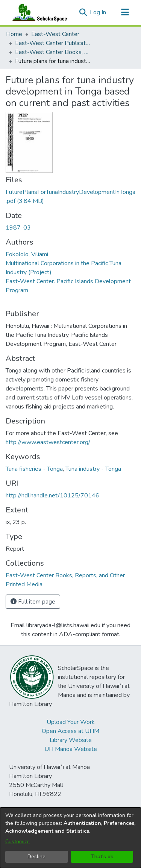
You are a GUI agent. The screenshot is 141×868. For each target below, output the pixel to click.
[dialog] (70, 838)
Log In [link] (98, 12)
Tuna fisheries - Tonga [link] (34, 469)
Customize (17, 842)
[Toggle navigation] (125, 12)
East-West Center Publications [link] (53, 43)
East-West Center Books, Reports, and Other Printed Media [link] (53, 52)
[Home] (38, 12)
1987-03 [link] (18, 228)
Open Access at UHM (70, 731)
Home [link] (14, 34)
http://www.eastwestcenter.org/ (48, 442)
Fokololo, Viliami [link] (27, 254)
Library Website (71, 740)
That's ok (102, 857)
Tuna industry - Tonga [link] (93, 469)
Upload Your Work (71, 722)
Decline (36, 857)
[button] (83, 12)
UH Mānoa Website (71, 749)
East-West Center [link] (55, 34)
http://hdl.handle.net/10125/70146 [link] (52, 496)
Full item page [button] (33, 602)
